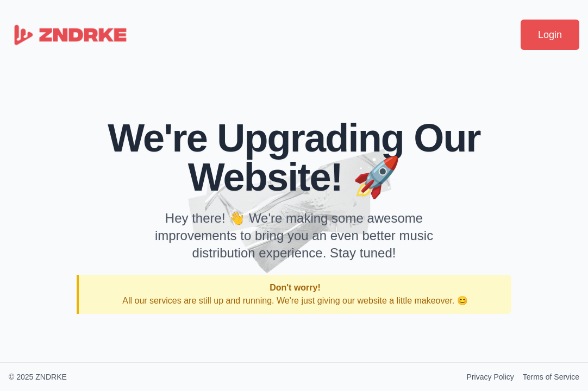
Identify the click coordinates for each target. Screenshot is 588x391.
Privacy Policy (490, 377)
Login (550, 35)
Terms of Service (551, 377)
